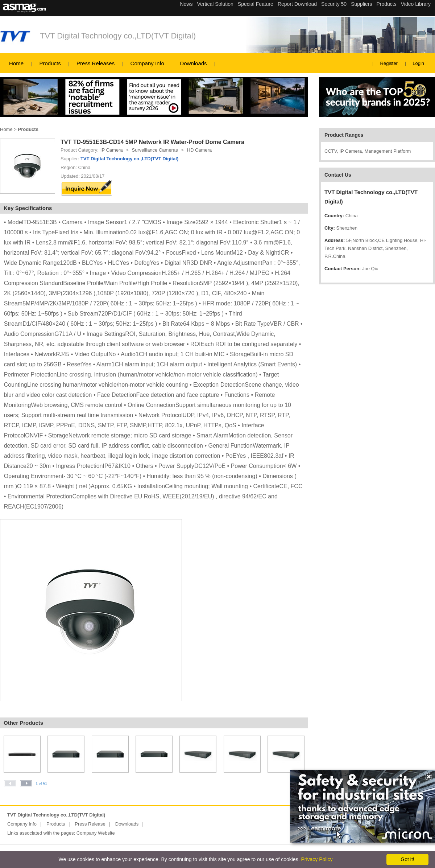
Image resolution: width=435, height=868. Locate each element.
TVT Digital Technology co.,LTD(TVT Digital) (118, 36)
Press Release (90, 824)
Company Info (147, 63)
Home (16, 63)
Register (389, 63)
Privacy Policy (317, 859)
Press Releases (96, 63)
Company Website (96, 833)
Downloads (193, 63)
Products (50, 63)
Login (418, 63)
